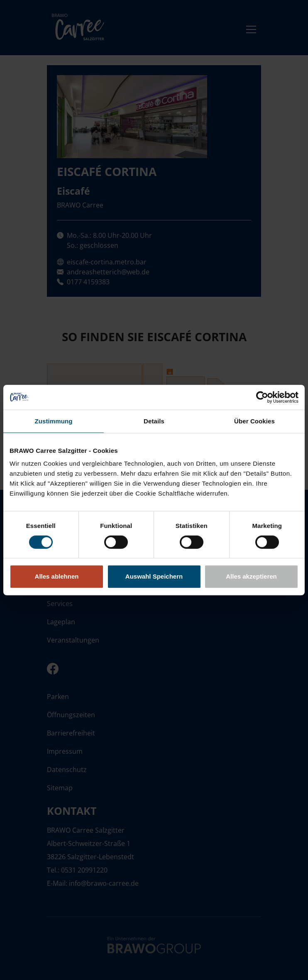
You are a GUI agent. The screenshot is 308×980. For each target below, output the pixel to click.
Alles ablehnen (57, 576)
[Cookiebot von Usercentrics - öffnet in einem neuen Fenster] (262, 397)
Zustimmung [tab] (54, 421)
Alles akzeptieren (251, 576)
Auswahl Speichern (154, 576)
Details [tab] (154, 421)
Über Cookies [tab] (254, 421)
